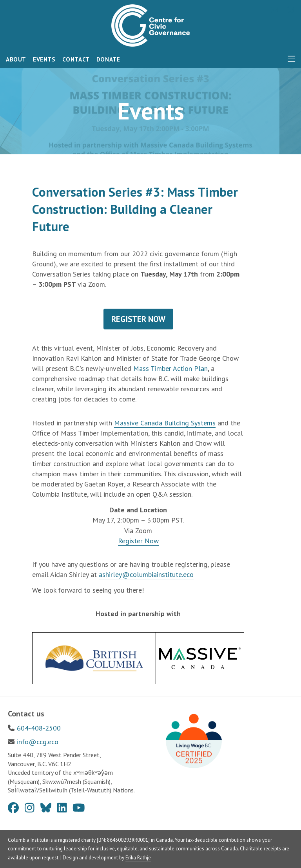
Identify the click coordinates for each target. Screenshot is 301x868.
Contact (76, 59)
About (16, 59)
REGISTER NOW (138, 319)
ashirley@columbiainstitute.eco (146, 574)
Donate (108, 59)
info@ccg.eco (38, 742)
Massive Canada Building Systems (165, 423)
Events (44, 59)
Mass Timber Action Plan (170, 368)
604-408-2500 (39, 728)
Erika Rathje (138, 858)
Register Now (138, 541)
